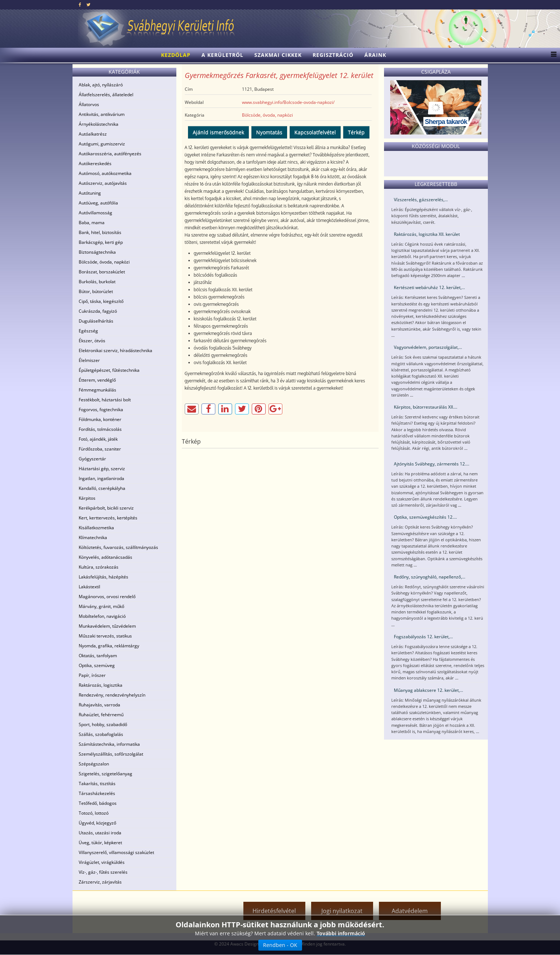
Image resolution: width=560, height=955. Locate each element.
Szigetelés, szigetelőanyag (105, 774)
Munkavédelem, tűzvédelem (107, 626)
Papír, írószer (92, 675)
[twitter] (88, 5)
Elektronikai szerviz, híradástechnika (115, 350)
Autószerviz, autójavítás (103, 183)
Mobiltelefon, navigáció (102, 616)
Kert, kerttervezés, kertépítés (108, 518)
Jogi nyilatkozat (342, 911)
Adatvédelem (410, 911)
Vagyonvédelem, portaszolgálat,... (428, 347)
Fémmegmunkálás (97, 390)
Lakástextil (89, 587)
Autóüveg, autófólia (98, 203)
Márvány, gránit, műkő (101, 606)
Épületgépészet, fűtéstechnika (109, 370)
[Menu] (552, 55)
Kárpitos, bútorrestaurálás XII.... (426, 407)
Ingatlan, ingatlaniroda (101, 478)
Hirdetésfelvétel (274, 911)
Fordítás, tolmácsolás (100, 429)
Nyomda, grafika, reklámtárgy (109, 646)
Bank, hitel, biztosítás (100, 232)
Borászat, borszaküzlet (102, 272)
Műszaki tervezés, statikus (105, 636)
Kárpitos (87, 498)
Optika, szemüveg (97, 665)
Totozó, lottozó (94, 813)
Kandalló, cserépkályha (102, 488)
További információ (341, 933)
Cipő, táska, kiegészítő (101, 301)
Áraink (375, 55)
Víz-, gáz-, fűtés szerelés (103, 872)
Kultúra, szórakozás (99, 567)
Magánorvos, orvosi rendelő (107, 597)
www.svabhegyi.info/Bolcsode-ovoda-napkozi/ (288, 102)
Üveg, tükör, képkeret (100, 843)
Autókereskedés (95, 163)
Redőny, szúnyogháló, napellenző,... (430, 577)
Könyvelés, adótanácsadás (105, 557)
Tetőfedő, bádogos (98, 803)
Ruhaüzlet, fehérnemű (101, 715)
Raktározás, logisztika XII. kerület (427, 234)
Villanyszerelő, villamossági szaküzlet (116, 852)
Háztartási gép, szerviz (102, 469)
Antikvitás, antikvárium (102, 114)
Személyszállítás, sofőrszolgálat (111, 754)
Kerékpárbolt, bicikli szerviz (106, 508)
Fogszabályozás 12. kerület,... (423, 637)
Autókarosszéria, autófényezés (110, 154)
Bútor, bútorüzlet (96, 291)
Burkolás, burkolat (97, 282)
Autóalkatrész (93, 134)
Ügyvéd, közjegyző (97, 823)
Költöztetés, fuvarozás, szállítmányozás (118, 547)
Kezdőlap (176, 55)
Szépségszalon (94, 764)
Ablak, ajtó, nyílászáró (101, 85)
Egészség (88, 331)
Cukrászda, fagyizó (98, 311)
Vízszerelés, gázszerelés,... (421, 200)
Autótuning (90, 193)
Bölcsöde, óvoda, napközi (104, 262)
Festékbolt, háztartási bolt (105, 400)
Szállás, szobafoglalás (101, 734)
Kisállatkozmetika (96, 528)
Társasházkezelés (97, 793)
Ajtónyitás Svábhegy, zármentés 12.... (432, 464)
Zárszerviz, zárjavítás (100, 882)
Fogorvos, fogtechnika (101, 410)
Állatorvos (89, 104)
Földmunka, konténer (100, 419)
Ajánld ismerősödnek (218, 132)
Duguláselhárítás (96, 321)
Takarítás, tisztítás (97, 784)
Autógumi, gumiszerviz (102, 144)
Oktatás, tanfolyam (98, 656)
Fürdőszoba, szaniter (100, 449)
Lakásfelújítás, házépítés (103, 577)
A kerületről (222, 55)
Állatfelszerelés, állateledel (106, 95)
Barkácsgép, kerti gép (101, 242)
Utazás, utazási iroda (100, 833)
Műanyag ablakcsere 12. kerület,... (428, 690)
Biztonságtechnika (97, 252)
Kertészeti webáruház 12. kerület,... (429, 287)
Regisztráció (333, 55)
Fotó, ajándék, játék (98, 439)
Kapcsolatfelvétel (315, 132)
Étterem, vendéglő (97, 380)
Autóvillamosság (95, 213)
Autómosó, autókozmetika (105, 173)
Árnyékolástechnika (99, 124)
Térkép (356, 132)
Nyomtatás (269, 132)
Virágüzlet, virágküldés (102, 862)
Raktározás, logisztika (101, 685)
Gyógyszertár (92, 459)
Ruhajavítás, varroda (99, 705)
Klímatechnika (93, 537)
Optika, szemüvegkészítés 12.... (425, 517)
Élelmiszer (89, 360)
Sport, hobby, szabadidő (103, 724)
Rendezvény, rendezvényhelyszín (112, 695)
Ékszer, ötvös (92, 341)
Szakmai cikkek (278, 55)
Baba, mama (92, 223)
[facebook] (80, 5)
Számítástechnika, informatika (109, 744)
